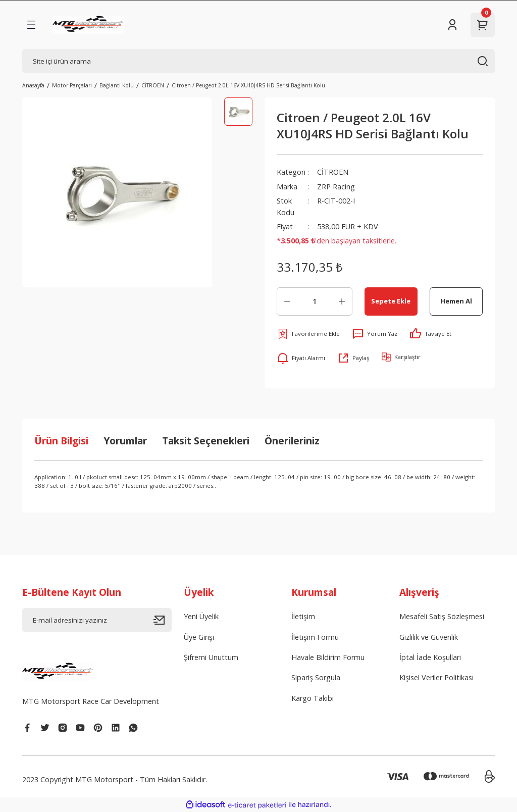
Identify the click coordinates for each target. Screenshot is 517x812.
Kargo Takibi (313, 698)
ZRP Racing (336, 187)
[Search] (258, 61)
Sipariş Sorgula (316, 677)
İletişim (303, 616)
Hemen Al (456, 301)
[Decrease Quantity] (287, 301)
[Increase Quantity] (342, 301)
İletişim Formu (315, 637)
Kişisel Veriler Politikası (436, 677)
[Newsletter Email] (97, 620)
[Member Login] (452, 25)
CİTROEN (333, 172)
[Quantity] (315, 301)
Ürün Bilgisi (61, 441)
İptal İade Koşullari (430, 657)
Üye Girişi (199, 637)
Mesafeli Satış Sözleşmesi (442, 616)
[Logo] (88, 25)
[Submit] (163, 620)
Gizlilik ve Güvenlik (429, 637)
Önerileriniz (292, 441)
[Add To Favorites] (308, 334)
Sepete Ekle (391, 301)
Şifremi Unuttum (211, 657)
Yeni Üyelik (201, 616)
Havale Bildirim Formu (328, 657)
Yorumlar (125, 441)
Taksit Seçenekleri (206, 441)
